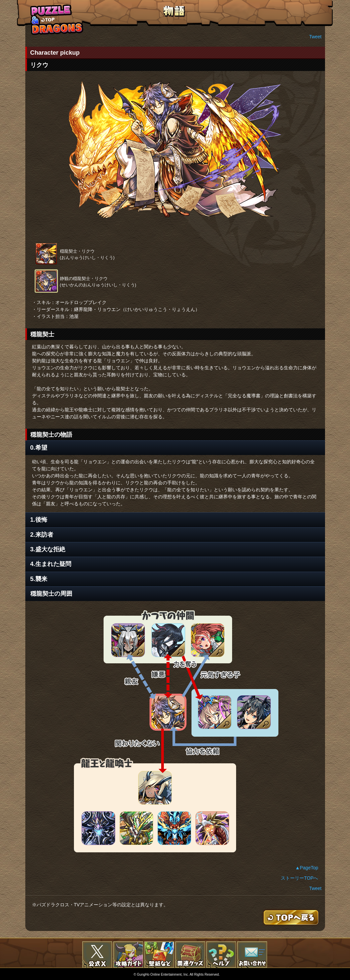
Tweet (315, 37)
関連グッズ (190, 955)
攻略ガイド (128, 955)
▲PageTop (307, 868)
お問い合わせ (252, 955)
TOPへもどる (57, 19)
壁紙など (159, 955)
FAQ (221, 955)
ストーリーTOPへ (300, 878)
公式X (97, 955)
